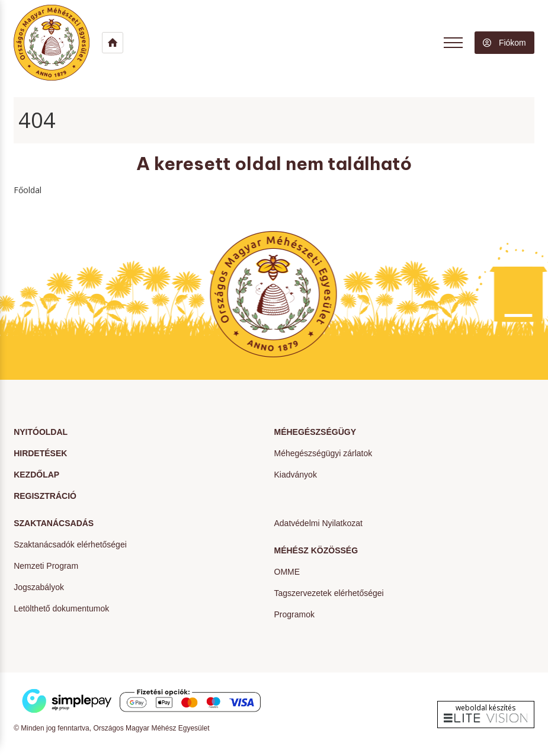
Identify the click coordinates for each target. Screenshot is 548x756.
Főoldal (28, 190)
